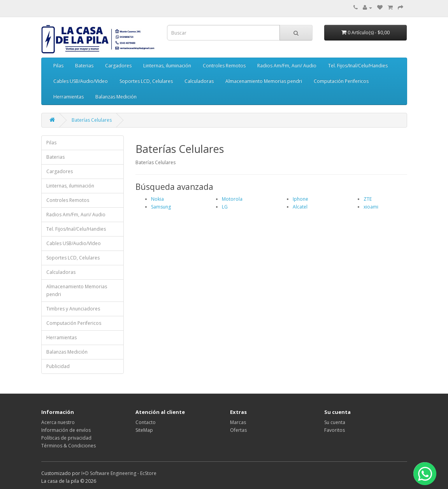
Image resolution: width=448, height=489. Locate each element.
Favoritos (335, 430)
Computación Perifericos (341, 81)
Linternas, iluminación (167, 66)
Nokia (157, 199)
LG (225, 207)
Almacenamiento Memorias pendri (264, 81)
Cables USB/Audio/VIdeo (81, 81)
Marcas (238, 422)
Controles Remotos (224, 66)
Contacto (146, 422)
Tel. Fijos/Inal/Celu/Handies (358, 66)
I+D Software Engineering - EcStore (119, 473)
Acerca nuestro (58, 422)
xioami (371, 207)
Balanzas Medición (116, 97)
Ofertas (238, 430)
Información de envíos (66, 430)
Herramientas (69, 97)
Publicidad (58, 366)
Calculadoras (199, 81)
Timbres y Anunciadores (73, 309)
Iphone (300, 199)
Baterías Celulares (92, 120)
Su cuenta (335, 422)
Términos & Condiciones (69, 446)
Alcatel (300, 207)
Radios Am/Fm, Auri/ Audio (287, 66)
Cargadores (118, 66)
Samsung (161, 207)
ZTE (368, 199)
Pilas (58, 66)
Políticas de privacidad (66, 438)
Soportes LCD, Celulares (146, 81)
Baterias (84, 66)
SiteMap (144, 430)
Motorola (232, 199)
